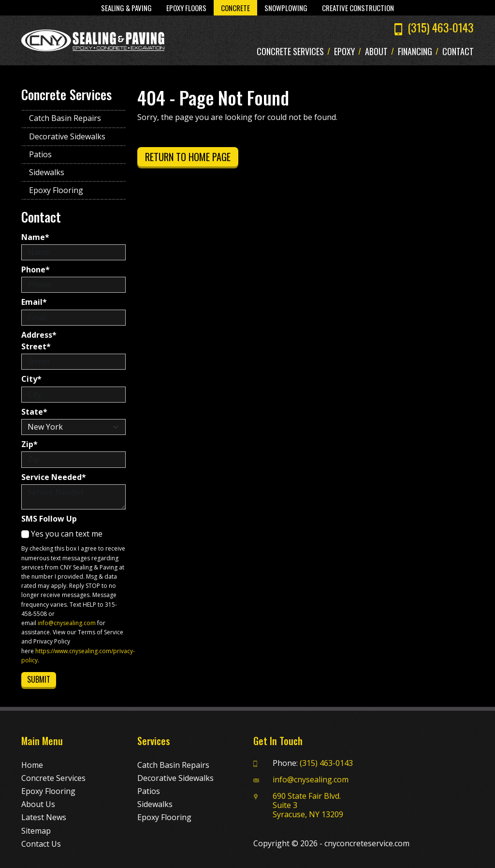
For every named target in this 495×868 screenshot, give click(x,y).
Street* (36, 347)
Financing (415, 52)
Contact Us (41, 844)
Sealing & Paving (126, 8)
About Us (38, 804)
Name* (35, 237)
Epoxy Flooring (56, 190)
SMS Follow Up (49, 519)
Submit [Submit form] (39, 679)
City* (31, 379)
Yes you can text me (62, 534)
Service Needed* (54, 477)
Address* (39, 335)
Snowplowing (286, 8)
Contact (458, 52)
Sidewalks (47, 172)
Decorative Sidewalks (67, 136)
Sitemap (36, 831)
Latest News (44, 817)
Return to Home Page (188, 157)
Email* (34, 302)
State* (34, 412)
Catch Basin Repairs (65, 118)
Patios (40, 154)
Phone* (36, 270)
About (376, 52)
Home (32, 765)
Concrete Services (290, 52)
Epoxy (344, 52)
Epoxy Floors (186, 8)
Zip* (29, 444)
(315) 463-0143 (441, 27)
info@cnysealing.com (67, 623)
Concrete (235, 8)
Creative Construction (358, 8)
